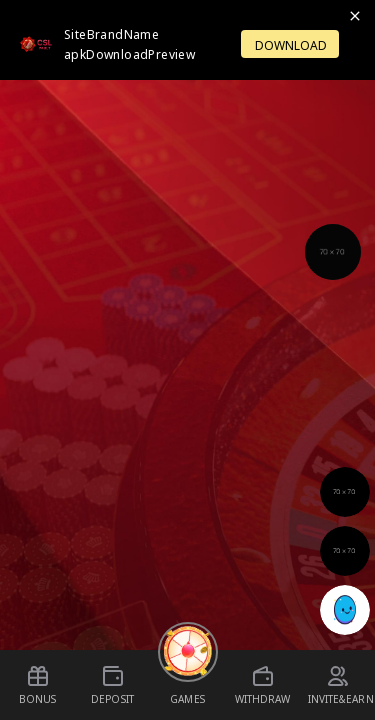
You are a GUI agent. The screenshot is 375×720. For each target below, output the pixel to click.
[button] (333, 252)
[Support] (333, 252)
